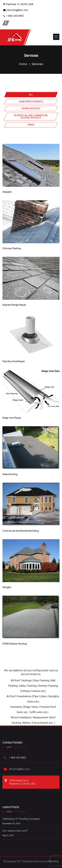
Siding (31, 125)
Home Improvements (31, 102)
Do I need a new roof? (15, 831)
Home (23, 64)
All (31, 95)
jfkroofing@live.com (20, 769)
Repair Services (31, 108)
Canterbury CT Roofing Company (21, 819)
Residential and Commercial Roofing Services (31, 117)
